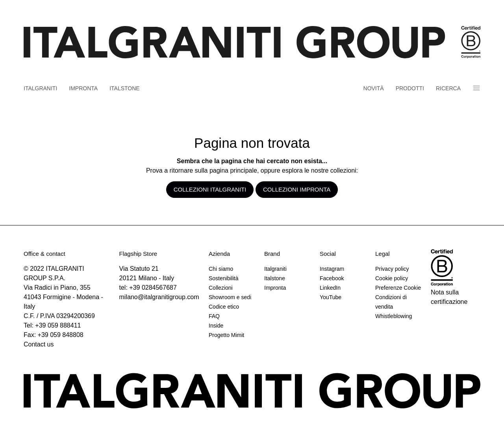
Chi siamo (221, 269)
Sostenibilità (224, 278)
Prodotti (410, 88)
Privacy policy (392, 269)
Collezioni (221, 288)
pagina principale (233, 170)
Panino (476, 88)
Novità (374, 88)
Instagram (332, 269)
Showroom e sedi (230, 297)
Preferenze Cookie (398, 288)
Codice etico (224, 307)
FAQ (214, 316)
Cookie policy (392, 278)
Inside (216, 326)
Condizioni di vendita (391, 302)
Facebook (332, 278)
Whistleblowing (394, 316)
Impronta (83, 88)
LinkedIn (330, 288)
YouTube (331, 297)
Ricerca (448, 88)
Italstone (125, 88)
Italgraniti (40, 88)
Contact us (39, 344)
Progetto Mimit (226, 335)
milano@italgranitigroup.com (159, 297)
